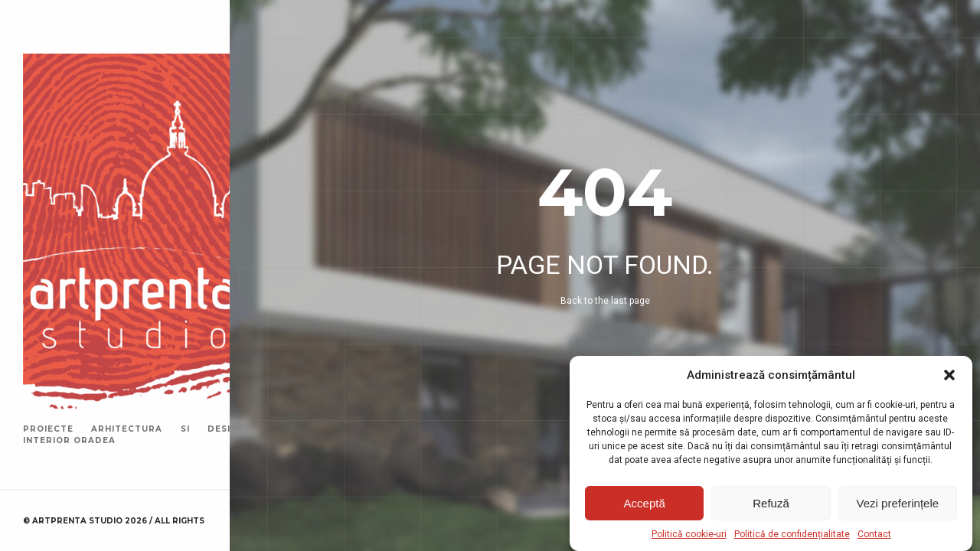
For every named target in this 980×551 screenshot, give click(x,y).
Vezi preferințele (898, 503)
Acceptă (645, 503)
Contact (874, 534)
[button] (949, 375)
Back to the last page (605, 301)
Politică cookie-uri (689, 534)
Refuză (771, 503)
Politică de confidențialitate (792, 534)
